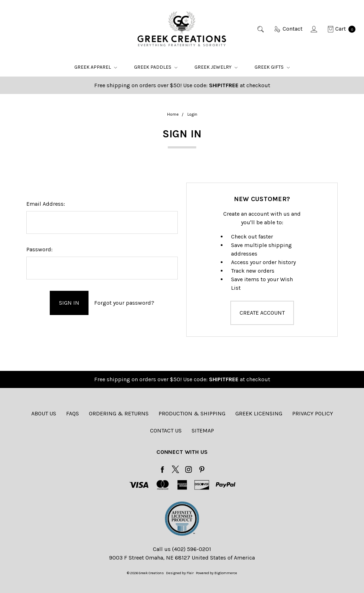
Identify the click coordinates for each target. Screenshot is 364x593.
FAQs (73, 413)
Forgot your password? (124, 303)
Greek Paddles (156, 67)
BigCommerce (226, 573)
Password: (39, 249)
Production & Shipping (192, 413)
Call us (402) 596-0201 (182, 549)
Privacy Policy (313, 413)
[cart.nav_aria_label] (339, 29)
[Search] (261, 29)
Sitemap (203, 431)
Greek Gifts (272, 67)
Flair (190, 573)
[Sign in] (314, 29)
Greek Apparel (96, 67)
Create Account (262, 313)
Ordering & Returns (119, 413)
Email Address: (46, 204)
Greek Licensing (259, 413)
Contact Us (166, 431)
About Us (44, 413)
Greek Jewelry (216, 67)
